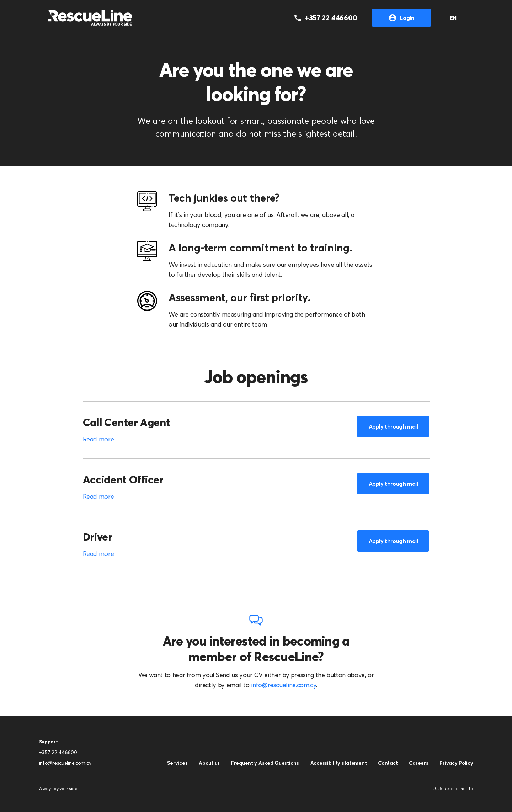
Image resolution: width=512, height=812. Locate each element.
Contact (388, 763)
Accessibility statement (339, 763)
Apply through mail (393, 426)
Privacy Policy (456, 763)
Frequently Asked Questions (265, 763)
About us (209, 763)
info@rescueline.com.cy (284, 685)
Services (177, 763)
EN (453, 18)
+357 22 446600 (58, 752)
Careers (418, 763)
